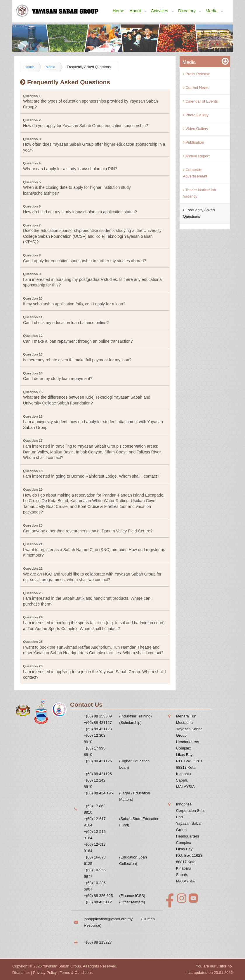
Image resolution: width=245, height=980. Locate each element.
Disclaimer (21, 973)
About (138, 11)
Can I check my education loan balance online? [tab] (66, 320)
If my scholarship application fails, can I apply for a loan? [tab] (74, 301)
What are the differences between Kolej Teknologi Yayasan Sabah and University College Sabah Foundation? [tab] (87, 398)
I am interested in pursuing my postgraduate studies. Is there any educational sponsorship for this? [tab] (93, 280)
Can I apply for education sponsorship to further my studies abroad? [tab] (85, 258)
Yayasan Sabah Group (62, 966)
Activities (163, 11)
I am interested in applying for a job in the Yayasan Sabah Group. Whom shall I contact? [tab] (94, 672)
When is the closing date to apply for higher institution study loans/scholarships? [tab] (77, 188)
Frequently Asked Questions (89, 67)
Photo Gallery (196, 115)
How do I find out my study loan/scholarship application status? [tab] (80, 209)
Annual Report (196, 156)
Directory (190, 11)
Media (214, 11)
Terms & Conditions (76, 973)
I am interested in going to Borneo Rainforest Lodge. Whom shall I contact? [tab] (91, 474)
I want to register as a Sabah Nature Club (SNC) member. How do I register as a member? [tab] (94, 550)
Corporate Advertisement (195, 173)
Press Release (197, 74)
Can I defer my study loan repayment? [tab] (58, 376)
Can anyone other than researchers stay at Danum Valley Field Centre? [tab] (88, 528)
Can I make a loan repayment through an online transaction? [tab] (78, 339)
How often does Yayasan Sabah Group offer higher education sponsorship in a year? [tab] (94, 145)
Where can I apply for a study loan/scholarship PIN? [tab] (70, 166)
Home (119, 11)
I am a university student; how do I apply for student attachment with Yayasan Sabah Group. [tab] (93, 422)
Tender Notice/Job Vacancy (200, 193)
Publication (194, 142)
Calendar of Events (200, 101)
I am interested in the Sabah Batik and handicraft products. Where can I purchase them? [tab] (88, 599)
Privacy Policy (45, 973)
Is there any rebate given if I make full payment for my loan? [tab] (77, 357)
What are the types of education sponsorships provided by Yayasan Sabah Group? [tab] (91, 102)
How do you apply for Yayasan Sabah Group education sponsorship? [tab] (86, 123)
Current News (196, 88)
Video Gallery (196, 129)
